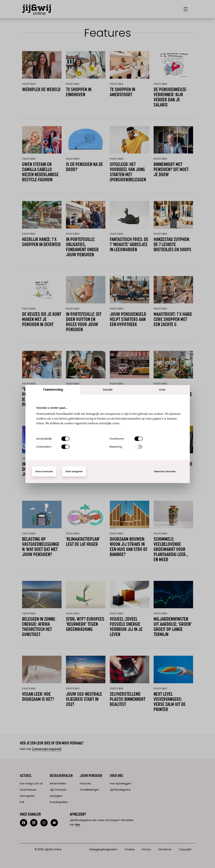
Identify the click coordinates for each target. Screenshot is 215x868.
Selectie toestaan (165, 471)
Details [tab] (108, 390)
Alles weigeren (74, 471)
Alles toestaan (44, 471)
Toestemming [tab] (53, 390)
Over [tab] (162, 390)
